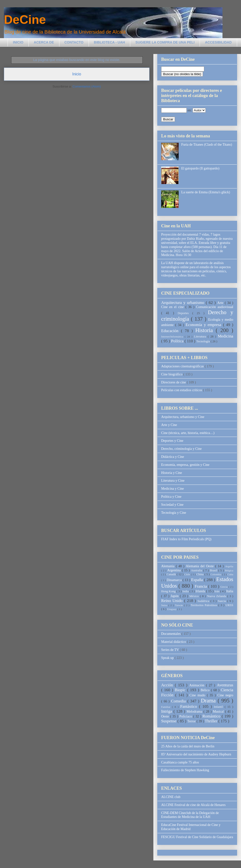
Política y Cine (171, 497)
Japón (175, 596)
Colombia (216, 574)
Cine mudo (198, 695)
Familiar (167, 707)
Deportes (185, 313)
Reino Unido (173, 601)
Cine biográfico (172, 374)
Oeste (166, 716)
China (200, 574)
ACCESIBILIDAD (218, 42)
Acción (168, 685)
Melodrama (195, 712)
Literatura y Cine (173, 481)
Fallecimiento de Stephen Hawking (185, 770)
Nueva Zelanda (217, 596)
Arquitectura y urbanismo (183, 303)
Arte (221, 303)
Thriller (211, 721)
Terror (192, 721)
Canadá (171, 574)
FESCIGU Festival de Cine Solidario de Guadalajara (197, 837)
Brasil (214, 570)
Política (178, 341)
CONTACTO (74, 42)
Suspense (169, 721)
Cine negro (225, 695)
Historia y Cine (172, 473)
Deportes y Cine (172, 441)
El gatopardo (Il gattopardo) (200, 168)
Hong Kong (169, 591)
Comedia (179, 701)
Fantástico (190, 706)
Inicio (77, 74)
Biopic (181, 690)
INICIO (18, 42)
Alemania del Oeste (200, 566)
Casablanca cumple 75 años (180, 762)
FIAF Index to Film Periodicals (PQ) (186, 539)
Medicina (226, 336)
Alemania (168, 566)
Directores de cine (174, 382)
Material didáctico (174, 642)
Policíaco (186, 716)
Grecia (224, 587)
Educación (171, 331)
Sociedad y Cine (172, 505)
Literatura (201, 337)
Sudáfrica (204, 601)
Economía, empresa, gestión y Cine (185, 465)
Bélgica (229, 570)
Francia (201, 586)
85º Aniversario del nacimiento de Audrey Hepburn (196, 754)
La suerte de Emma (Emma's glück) (206, 192)
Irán (217, 591)
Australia (197, 570)
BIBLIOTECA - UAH (110, 42)
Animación (198, 685)
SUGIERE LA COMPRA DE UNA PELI (165, 42)
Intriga (167, 711)
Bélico (206, 690)
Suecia (222, 601)
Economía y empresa (204, 325)
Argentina (175, 570)
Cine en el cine (173, 307)
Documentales (171, 634)
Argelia (229, 566)
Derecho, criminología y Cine (181, 449)
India (186, 591)
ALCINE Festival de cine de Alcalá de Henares (193, 805)
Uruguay (172, 609)
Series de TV (170, 650)
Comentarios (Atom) (87, 86)
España (198, 580)
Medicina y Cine (172, 489)
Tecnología (203, 341)
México (195, 596)
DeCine (25, 20)
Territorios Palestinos (204, 605)
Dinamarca (175, 580)
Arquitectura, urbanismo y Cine (183, 417)
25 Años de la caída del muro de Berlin (188, 746)
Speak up (168, 658)
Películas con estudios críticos (182, 390)
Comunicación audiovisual (215, 307)
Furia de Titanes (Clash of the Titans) (207, 145)
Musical (219, 712)
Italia (230, 591)
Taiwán (179, 605)
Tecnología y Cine (174, 513)
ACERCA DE (44, 42)
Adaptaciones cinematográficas (183, 366)
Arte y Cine (169, 425)
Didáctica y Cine (173, 457)
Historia (205, 330)
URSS (230, 605)
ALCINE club (171, 797)
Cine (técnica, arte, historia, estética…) (188, 433)
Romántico (212, 716)
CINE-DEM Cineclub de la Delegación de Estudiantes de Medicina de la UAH (190, 815)
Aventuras (225, 685)
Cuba (230, 574)
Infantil (219, 707)
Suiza (165, 605)
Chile (188, 574)
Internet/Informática (173, 337)
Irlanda (201, 591)
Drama (209, 701)
